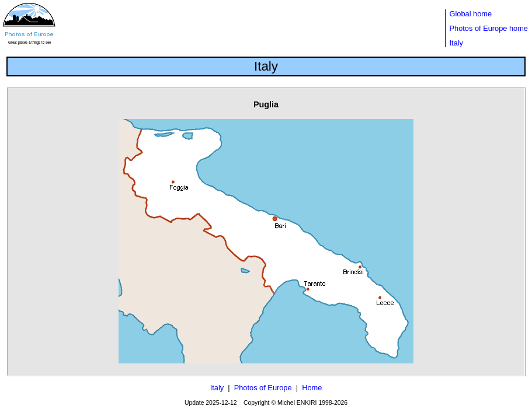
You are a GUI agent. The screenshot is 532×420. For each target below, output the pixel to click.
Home (312, 388)
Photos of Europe (263, 388)
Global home (471, 14)
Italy (456, 43)
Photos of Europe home (489, 28)
